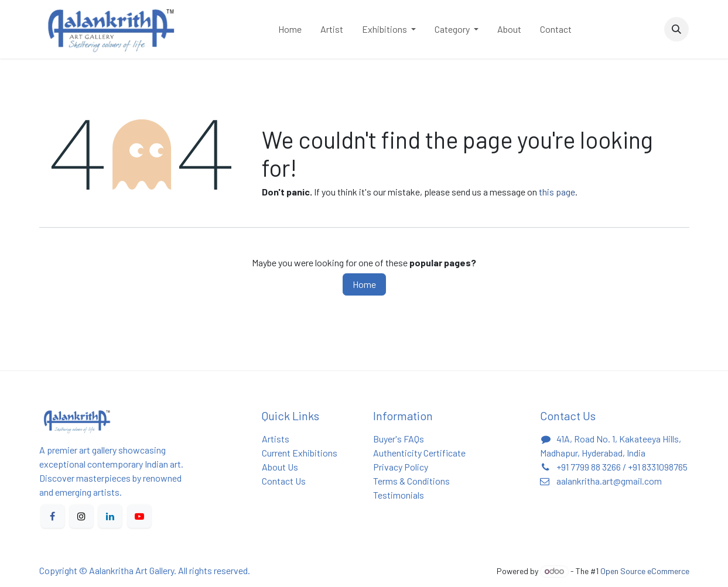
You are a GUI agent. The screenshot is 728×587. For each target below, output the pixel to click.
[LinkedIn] (110, 516)
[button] (676, 29)
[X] (81, 516)
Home (364, 284)
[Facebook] (53, 516)
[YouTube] (139, 516)
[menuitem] (290, 29)
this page (557, 192)
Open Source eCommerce (645, 571)
